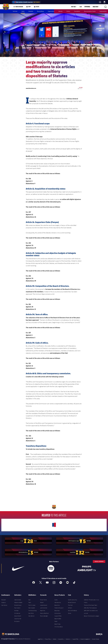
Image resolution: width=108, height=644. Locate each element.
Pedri (30, 601)
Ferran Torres (43, 599)
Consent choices (96, 638)
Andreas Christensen (17, 611)
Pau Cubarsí (17, 607)
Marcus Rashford (44, 612)
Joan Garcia (4, 604)
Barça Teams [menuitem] (95, 7)
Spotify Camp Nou (73, 599)
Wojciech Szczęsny (4, 600)
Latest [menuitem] (23, 11)
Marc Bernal (31, 615)
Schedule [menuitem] (31, 11)
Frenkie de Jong (32, 609)
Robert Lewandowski (44, 603)
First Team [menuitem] (74, 7)
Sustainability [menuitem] (103, 11)
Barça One (57, 604)
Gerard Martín (18, 615)
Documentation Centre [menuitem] (90, 11)
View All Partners (99, 560)
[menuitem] (104, 2)
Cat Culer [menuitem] (15, 11)
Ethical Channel (72, 601)
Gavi (29, 599)
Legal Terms (40, 638)
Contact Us (68, 638)
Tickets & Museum (59, 607)
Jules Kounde (18, 618)
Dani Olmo (31, 612)
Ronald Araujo (18, 604)
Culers (36, 7)
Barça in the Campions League (91, 615)
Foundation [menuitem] (77, 11)
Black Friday (58, 623)
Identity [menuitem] (60, 11)
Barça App (57, 609)
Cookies (55, 638)
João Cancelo (18, 599)
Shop (28, 7)
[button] (105, 7)
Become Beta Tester (58, 619)
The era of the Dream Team (91, 604)
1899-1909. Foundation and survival (91, 611)
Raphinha (43, 609)
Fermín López (32, 604)
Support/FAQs (58, 615)
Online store (58, 612)
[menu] (104, 2)
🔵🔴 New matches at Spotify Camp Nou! (26, 2)
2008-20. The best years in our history (92, 600)
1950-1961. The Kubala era (90, 607)
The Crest (70, 604)
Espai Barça (88, 7)
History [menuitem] (68, 11)
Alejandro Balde (18, 601)
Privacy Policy (48, 638)
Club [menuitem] (81, 7)
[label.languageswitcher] (100, 2)
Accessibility (61, 638)
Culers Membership (58, 600)
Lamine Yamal (44, 607)
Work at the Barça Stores (72, 611)
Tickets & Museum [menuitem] (19, 7)
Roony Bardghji (44, 615)
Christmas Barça (59, 626)
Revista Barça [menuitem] (40, 11)
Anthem (70, 607)
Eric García (17, 620)
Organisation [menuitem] (51, 11)
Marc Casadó (32, 607)
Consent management (85, 638)
